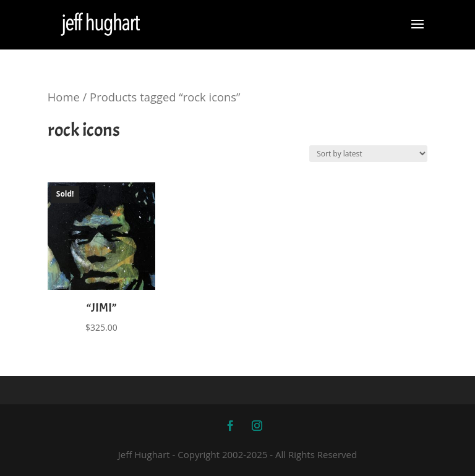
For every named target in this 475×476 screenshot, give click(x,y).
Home (64, 97)
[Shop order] (368, 154)
